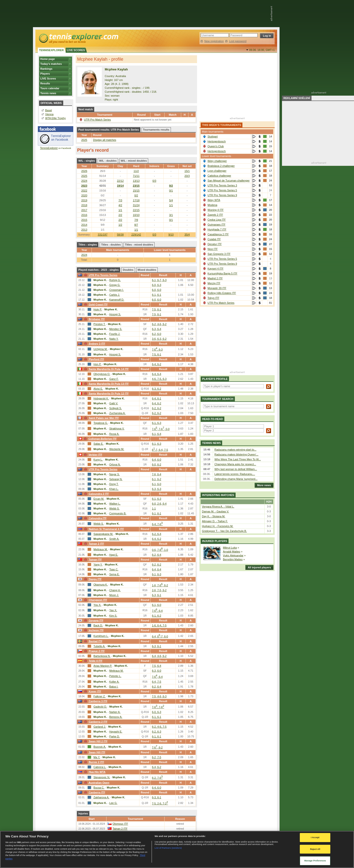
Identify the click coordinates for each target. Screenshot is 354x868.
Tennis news (48, 93)
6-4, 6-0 (156, 460)
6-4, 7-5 (156, 682)
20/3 (187, 176)
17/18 (136, 200)
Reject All (315, 849)
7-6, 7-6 (158, 707)
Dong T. (114, 484)
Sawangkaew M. (103, 534)
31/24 (136, 205)
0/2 (171, 186)
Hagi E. (114, 555)
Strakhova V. (117, 428)
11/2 (136, 171)
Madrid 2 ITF (215, 278)
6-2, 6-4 (156, 534)
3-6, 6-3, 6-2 (159, 339)
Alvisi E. (98, 389)
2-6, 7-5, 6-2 (159, 590)
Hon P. (97, 364)
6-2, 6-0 (156, 334)
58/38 (120, 235)
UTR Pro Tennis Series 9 (222, 195)
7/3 (120, 200)
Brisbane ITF (94, 319)
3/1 (171, 215)
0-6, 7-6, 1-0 (160, 550)
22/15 (136, 210)
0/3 (154, 235)
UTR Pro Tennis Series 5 (222, 190)
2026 (84, 171)
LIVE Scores (48, 79)
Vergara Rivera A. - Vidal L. (218, 507)
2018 (84, 205)
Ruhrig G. (115, 280)
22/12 (120, 181)
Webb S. (115, 508)
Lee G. (113, 803)
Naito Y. (114, 339)
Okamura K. (101, 585)
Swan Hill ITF (94, 752)
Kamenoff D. (117, 300)
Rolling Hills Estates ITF (222, 293)
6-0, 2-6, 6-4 (159, 504)
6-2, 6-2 (156, 408)
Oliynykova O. (102, 374)
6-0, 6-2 (156, 464)
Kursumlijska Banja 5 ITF (222, 273)
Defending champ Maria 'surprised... (236, 479)
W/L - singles (87, 161)
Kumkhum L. (101, 636)
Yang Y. (98, 564)
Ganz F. (114, 379)
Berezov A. (116, 717)
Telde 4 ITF (93, 661)
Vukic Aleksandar (233, 555)
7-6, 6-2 (157, 747)
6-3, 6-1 (156, 595)
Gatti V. (114, 403)
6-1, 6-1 (156, 295)
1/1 (171, 205)
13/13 (136, 181)
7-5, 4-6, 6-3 (159, 696)
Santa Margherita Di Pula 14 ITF (106, 369)
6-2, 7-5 (156, 757)
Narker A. (115, 712)
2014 (84, 225)
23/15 (136, 186)
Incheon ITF (93, 630)
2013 (84, 230)
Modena (212, 205)
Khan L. (114, 489)
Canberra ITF (94, 792)
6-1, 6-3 (156, 423)
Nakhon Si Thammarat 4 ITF (104, 529)
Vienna (49, 114)
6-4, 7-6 (157, 524)
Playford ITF (94, 359)
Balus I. (114, 687)
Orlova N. (115, 464)
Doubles (128, 270)
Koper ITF (92, 691)
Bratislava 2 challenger (221, 166)
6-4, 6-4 (156, 374)
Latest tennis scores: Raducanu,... (235, 474)
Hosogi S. (115, 314)
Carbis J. (115, 295)
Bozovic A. (100, 747)
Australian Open (96, 783)
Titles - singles (88, 245)
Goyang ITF (93, 620)
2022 (84, 191)
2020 (84, 195)
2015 (84, 220)
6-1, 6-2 (156, 479)
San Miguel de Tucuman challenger (229, 180)
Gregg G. (115, 285)
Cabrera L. (100, 767)
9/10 (171, 235)
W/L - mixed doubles (134, 161)
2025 (84, 140)
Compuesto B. (118, 513)
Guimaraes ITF (216, 225)
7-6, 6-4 (156, 474)
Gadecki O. (100, 707)
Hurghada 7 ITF (217, 229)
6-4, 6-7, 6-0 (160, 636)
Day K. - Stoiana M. (213, 516)
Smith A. (114, 539)
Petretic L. (115, 676)
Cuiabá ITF (214, 239)
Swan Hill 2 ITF (95, 741)
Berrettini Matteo (233, 559)
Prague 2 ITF (94, 651)
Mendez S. (116, 329)
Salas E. (99, 444)
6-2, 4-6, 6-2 (159, 324)
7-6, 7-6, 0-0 (161, 429)
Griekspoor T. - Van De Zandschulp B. (224, 531)
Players (45, 74)
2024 (84, 181)
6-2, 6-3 (156, 732)
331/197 (103, 235)
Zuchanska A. (118, 413)
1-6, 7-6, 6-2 (160, 585)
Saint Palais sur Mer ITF (101, 418)
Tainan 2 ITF (94, 544)
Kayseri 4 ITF (215, 269)
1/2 (120, 225)
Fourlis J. (115, 334)
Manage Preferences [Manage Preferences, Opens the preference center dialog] (315, 861)
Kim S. (113, 616)
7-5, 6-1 (156, 309)
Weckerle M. (117, 449)
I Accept (315, 837)
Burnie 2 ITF (94, 762)
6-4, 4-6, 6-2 (159, 656)
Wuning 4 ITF (216, 210)
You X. (97, 605)
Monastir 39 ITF (217, 288)
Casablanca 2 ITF (218, 234)
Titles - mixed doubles (139, 245)
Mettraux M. (101, 549)
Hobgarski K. (101, 398)
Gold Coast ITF (95, 304)
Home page (47, 59)
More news (263, 485)
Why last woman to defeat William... (236, 469)
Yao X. (113, 610)
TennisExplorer (49, 148)
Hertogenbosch (217, 141)
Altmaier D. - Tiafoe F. (215, 521)
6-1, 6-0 (156, 484)
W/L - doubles (108, 161)
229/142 (136, 235)
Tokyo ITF (213, 298)
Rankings (46, 69)
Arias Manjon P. (103, 666)
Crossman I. (117, 290)
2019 (84, 200)
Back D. (98, 625)
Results (45, 83)
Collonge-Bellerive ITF (100, 439)
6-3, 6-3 (156, 489)
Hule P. (98, 309)
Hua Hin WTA (94, 772)
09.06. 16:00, (262, 50)
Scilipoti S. (116, 408)
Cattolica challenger (219, 176)
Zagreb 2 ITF (215, 215)
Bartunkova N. (102, 656)
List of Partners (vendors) (168, 848)
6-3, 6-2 (156, 389)
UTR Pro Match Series (97, 120)
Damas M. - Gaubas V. (215, 511)
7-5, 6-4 (156, 666)
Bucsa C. (99, 788)
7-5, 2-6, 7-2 (160, 803)
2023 (84, 186)
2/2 (120, 215)
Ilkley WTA (214, 200)
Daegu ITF (92, 579)
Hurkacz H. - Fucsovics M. (218, 526)
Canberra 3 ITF (95, 701)
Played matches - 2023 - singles (99, 270)
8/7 (136, 225)
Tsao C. (114, 569)
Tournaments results (156, 130)
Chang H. (115, 590)
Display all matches (105, 140)
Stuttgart (213, 136)
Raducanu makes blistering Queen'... (236, 454)
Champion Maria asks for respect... (235, 464)
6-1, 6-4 (156, 434)
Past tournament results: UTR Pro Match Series (109, 130)
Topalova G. (101, 423)
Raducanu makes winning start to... (235, 450)
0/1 (171, 191)
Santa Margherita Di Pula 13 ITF (106, 384)
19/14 (120, 186)
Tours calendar (50, 88)
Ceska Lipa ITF (217, 220)
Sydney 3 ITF (94, 344)
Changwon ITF (95, 600)
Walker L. (115, 504)
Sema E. (115, 574)
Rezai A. (114, 434)
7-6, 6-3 (157, 349)
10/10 (136, 215)
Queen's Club (216, 146)
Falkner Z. (100, 696)
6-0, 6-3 (156, 285)
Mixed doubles (147, 270)
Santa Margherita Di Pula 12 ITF (106, 394)
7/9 (136, 220)
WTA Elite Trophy (55, 118)
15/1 (187, 171)
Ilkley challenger (217, 161)
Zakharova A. (101, 797)
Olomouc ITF (120, 824)
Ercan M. (99, 499)
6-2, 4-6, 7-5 (159, 727)
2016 (84, 215)
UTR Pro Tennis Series (100, 275)
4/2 (120, 205)
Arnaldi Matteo (232, 552)
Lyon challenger (217, 171)
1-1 (154, 508)
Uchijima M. (100, 349)
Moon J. (114, 595)
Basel (49, 110)
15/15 (136, 191)
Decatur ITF (215, 244)
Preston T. (99, 324)
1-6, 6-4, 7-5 (159, 625)
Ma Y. (97, 757)
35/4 (187, 235)
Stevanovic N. (102, 777)
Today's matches (51, 64)
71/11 (136, 176)
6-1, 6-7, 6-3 (159, 280)
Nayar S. (115, 474)
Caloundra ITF (95, 518)
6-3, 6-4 (156, 329)
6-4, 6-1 (156, 398)
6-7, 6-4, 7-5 (160, 450)
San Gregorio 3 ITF (219, 254)
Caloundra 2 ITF (96, 494)
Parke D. (115, 736)
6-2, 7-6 (157, 778)
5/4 (171, 200)
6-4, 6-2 (156, 364)
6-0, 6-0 (156, 290)
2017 (84, 210)
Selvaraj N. (116, 479)
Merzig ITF (214, 283)
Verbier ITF (93, 455)
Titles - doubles (111, 245)
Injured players (215, 541)
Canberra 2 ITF (95, 722)
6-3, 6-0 (156, 671)
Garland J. (100, 727)
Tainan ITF (92, 560)
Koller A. (114, 682)
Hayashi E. (116, 732)
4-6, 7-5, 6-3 (159, 379)
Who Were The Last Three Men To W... (238, 459)
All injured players (258, 567)
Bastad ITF (93, 641)
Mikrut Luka (230, 548)
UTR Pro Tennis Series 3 (222, 185)
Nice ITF (213, 249)
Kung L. (98, 460)
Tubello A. (99, 646)
